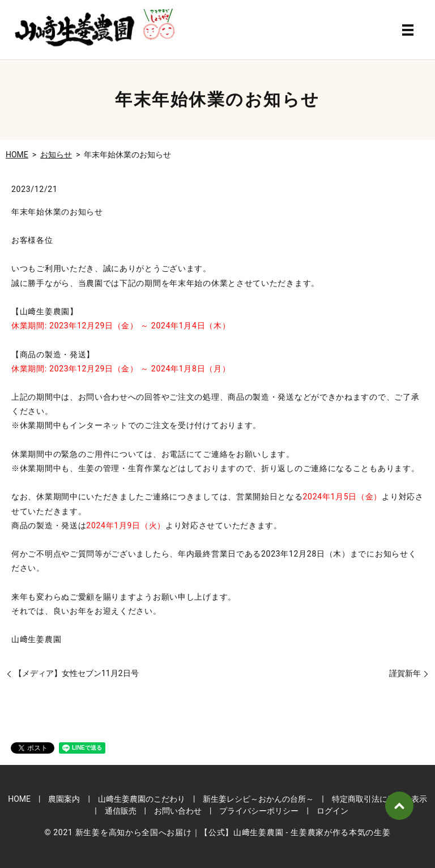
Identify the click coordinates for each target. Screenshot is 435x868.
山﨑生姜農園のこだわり (142, 799)
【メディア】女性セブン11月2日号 (76, 673)
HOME (17, 155)
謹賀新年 (405, 673)
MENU (408, 30)
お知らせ (56, 155)
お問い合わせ (178, 811)
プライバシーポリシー (259, 811)
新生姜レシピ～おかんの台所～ (258, 799)
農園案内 (64, 799)
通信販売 (121, 811)
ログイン (332, 811)
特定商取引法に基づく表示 (379, 799)
